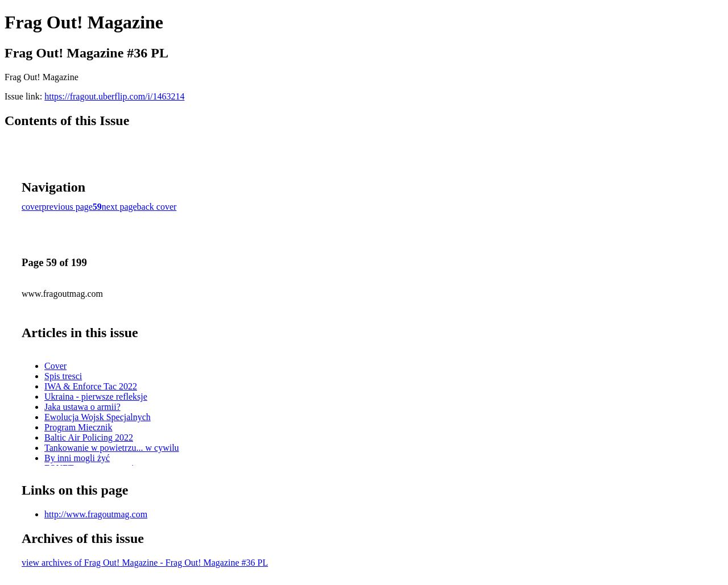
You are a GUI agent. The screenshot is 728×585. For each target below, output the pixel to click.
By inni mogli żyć (77, 458)
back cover (157, 207)
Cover (55, 366)
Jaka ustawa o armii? (82, 407)
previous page (67, 207)
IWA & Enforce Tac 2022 (91, 386)
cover (32, 207)
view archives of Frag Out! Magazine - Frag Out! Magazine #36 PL (145, 563)
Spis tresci (63, 376)
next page (119, 207)
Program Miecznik (78, 427)
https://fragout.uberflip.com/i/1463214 (114, 96)
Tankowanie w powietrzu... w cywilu (112, 448)
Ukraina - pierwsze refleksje (96, 397)
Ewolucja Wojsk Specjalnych (98, 417)
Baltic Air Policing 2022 (89, 437)
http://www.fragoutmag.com (96, 514)
